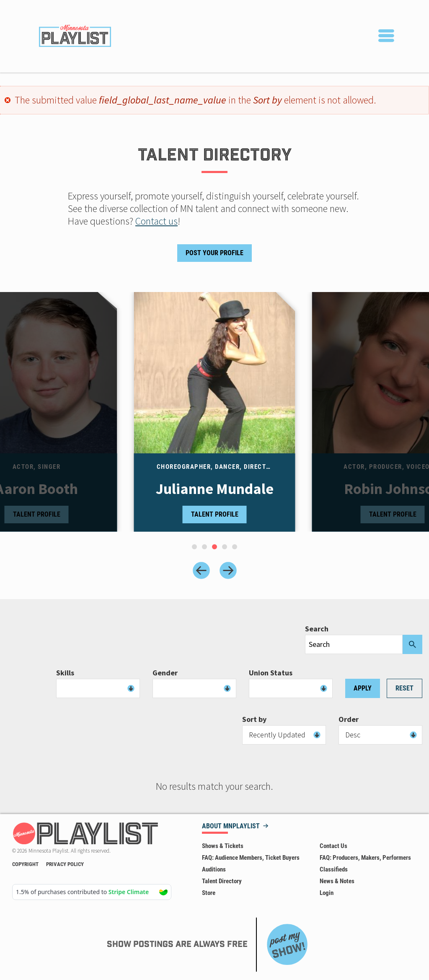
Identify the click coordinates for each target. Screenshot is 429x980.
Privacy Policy (65, 864)
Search (317, 629)
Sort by (254, 719)
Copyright (25, 864)
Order (349, 719)
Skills (65, 673)
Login (327, 893)
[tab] (194, 547)
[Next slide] (228, 570)
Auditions (214, 869)
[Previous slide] (201, 570)
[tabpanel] (215, 412)
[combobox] (98, 688)
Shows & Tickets (223, 846)
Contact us (156, 221)
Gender (165, 673)
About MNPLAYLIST (231, 826)
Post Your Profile (214, 253)
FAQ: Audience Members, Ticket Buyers (251, 858)
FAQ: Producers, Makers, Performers (365, 858)
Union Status (271, 673)
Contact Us (333, 846)
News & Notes (337, 881)
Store (209, 893)
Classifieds (334, 869)
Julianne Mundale (215, 489)
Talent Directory (222, 881)
